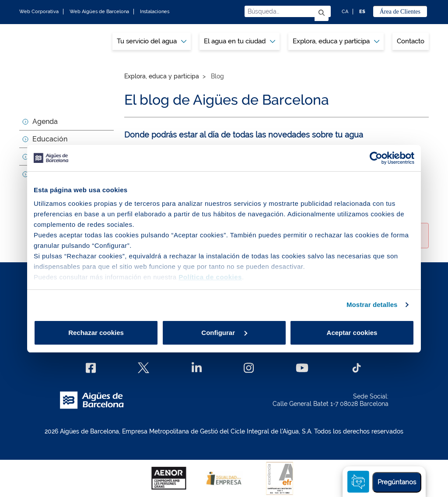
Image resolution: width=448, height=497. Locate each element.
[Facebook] (91, 368)
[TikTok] (357, 368)
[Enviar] (322, 13)
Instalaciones (155, 12)
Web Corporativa (39, 12)
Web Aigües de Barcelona (99, 12)
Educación (50, 139)
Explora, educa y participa (162, 76)
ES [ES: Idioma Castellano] (362, 12)
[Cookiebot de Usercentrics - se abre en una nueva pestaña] (376, 158)
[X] (143, 368)
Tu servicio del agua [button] (152, 41)
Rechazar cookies (96, 333)
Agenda (45, 122)
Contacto (411, 41)
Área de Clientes (400, 12)
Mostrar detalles (372, 305)
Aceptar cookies (352, 333)
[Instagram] (249, 368)
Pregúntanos (397, 482)
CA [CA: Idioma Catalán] (345, 12)
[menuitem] (152, 41)
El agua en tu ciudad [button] (240, 41)
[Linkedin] (197, 368)
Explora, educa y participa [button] (336, 41)
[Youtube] (302, 368)
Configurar (224, 333)
